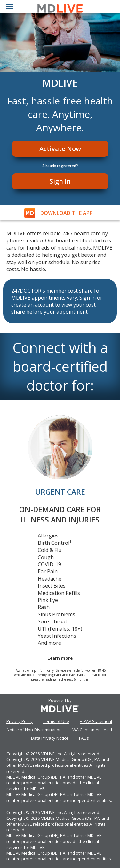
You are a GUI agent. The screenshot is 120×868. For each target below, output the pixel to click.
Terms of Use (56, 721)
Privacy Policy (20, 721)
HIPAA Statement (96, 721)
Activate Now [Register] (60, 149)
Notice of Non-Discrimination (34, 730)
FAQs (84, 738)
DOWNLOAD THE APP (67, 213)
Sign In (60, 181)
